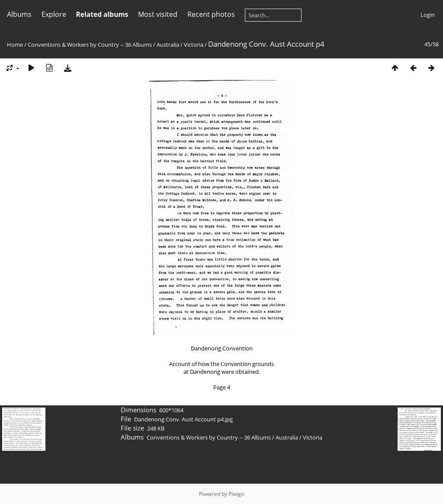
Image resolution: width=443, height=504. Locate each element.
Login (428, 15)
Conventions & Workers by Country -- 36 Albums (90, 45)
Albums (19, 14)
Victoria (194, 45)
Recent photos (211, 14)
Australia (168, 45)
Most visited (158, 14)
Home (15, 45)
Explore (54, 14)
